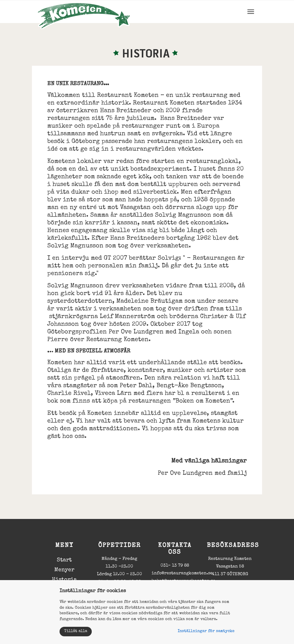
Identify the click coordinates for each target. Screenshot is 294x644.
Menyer (64, 570)
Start (64, 560)
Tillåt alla (76, 631)
